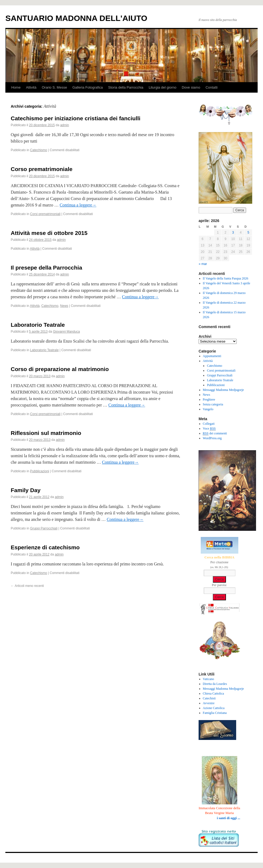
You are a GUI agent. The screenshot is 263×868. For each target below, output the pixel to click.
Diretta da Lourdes (215, 684)
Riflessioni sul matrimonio (46, 433)
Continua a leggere (78, 205)
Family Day (26, 490)
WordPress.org (212, 438)
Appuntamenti (212, 356)
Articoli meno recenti (27, 586)
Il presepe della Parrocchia (46, 268)
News (64, 306)
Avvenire (209, 703)
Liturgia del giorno (162, 87)
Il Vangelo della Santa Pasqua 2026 (226, 278)
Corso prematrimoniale (42, 169)
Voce (209, 429)
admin (65, 125)
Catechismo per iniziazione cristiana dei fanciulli (76, 118)
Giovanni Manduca (67, 332)
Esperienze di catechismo (45, 547)
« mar (203, 264)
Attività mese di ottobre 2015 (49, 233)
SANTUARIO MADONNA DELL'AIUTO (76, 18)
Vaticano (209, 679)
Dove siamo (191, 87)
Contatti (212, 87)
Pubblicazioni (40, 471)
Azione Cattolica (214, 708)
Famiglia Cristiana (215, 713)
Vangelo (208, 409)
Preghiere (209, 400)
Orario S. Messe (54, 87)
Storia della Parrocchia (126, 87)
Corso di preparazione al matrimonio (60, 369)
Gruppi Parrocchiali (44, 528)
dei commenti (215, 433)
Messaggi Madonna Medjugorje (223, 390)
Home (16, 87)
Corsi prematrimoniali (45, 214)
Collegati (209, 424)
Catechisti (209, 698)
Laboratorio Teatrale (38, 325)
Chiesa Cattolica (213, 693)
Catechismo (39, 150)
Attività (31, 87)
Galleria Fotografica (88, 87)
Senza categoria (213, 404)
